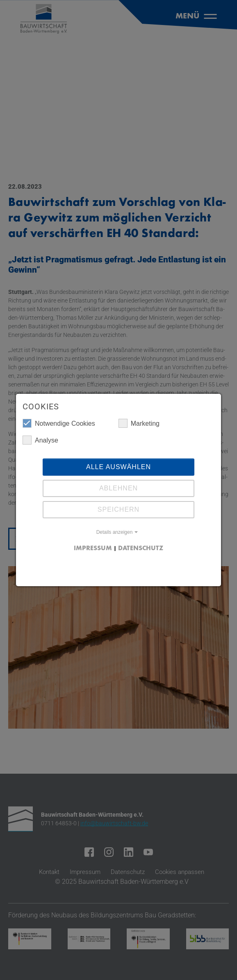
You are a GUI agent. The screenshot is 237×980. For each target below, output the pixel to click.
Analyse (40, 440)
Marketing (139, 423)
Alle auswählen (118, 467)
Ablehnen (118, 488)
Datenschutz (141, 549)
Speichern (118, 509)
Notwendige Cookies (59, 423)
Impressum (93, 549)
